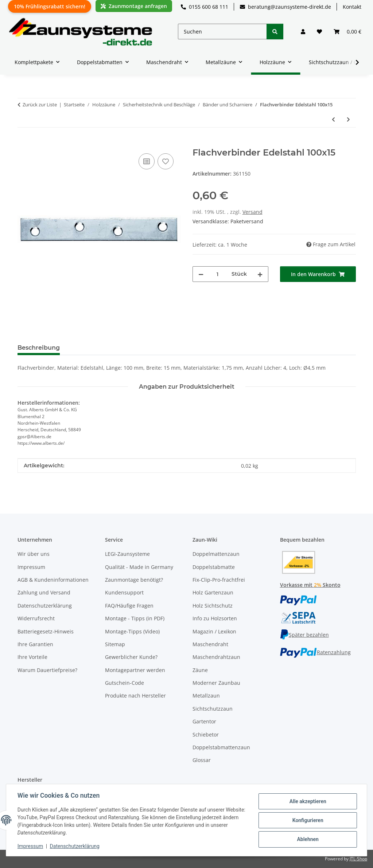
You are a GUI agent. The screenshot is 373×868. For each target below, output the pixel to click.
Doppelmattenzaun (216, 554)
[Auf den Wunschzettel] (166, 161)
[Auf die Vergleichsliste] (147, 161)
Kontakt (352, 7)
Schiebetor (206, 735)
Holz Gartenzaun (213, 592)
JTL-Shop (358, 859)
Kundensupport (124, 592)
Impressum (31, 846)
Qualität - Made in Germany (139, 567)
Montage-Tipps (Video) (132, 631)
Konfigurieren (307, 820)
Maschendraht (210, 644)
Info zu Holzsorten (215, 618)
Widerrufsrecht (36, 618)
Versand (252, 212)
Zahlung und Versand (44, 592)
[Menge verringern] (201, 274)
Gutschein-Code (125, 683)
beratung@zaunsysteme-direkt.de (285, 7)
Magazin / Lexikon (214, 631)
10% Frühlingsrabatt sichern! (50, 6)
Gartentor (204, 721)
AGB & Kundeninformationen (53, 580)
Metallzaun (206, 696)
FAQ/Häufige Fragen (129, 606)
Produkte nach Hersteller (135, 696)
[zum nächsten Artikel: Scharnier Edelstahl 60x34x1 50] (348, 119)
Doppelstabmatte (214, 567)
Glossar (202, 760)
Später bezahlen (304, 635)
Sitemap (115, 644)
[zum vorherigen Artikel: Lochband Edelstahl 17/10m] (333, 119)
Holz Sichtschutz (213, 606)
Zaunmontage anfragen (134, 6)
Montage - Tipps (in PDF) (135, 618)
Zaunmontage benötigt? (134, 580)
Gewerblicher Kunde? (131, 657)
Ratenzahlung (315, 652)
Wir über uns (34, 554)
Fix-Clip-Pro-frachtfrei (219, 580)
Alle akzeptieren (307, 801)
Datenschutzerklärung (75, 846)
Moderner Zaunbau (216, 683)
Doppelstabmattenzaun (221, 747)
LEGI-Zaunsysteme (127, 554)
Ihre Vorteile (32, 657)
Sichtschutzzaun (213, 709)
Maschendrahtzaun (216, 657)
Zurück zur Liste (40, 105)
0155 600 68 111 (205, 7)
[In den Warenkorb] (23, 144)
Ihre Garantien (35, 644)
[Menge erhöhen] (260, 274)
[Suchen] (222, 32)
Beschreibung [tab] (39, 348)
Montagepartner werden (135, 670)
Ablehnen (307, 839)
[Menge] (217, 274)
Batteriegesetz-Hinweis (46, 631)
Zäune (200, 670)
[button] (303, 32)
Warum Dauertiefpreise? (47, 670)
